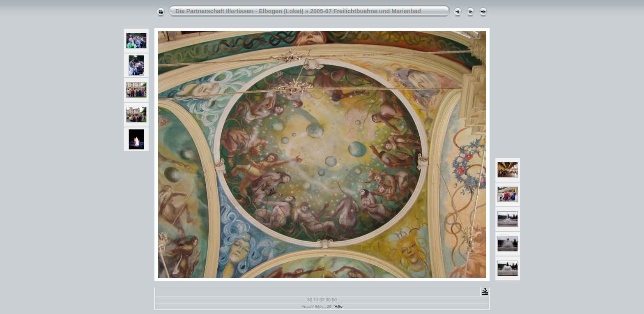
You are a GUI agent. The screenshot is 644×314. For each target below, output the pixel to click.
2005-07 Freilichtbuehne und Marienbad (366, 11)
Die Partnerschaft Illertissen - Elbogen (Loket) (239, 11)
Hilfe (339, 306)
